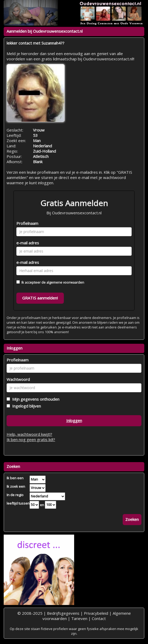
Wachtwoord (18, 379)
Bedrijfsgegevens (63, 613)
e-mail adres (28, 243)
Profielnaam (27, 223)
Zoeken (132, 519)
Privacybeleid (96, 613)
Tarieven (79, 618)
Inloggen (74, 420)
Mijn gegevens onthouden (35, 399)
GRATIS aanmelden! (40, 298)
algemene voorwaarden (65, 282)
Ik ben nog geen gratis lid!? (31, 439)
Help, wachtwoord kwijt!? (29, 434)
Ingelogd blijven (25, 406)
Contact (99, 618)
